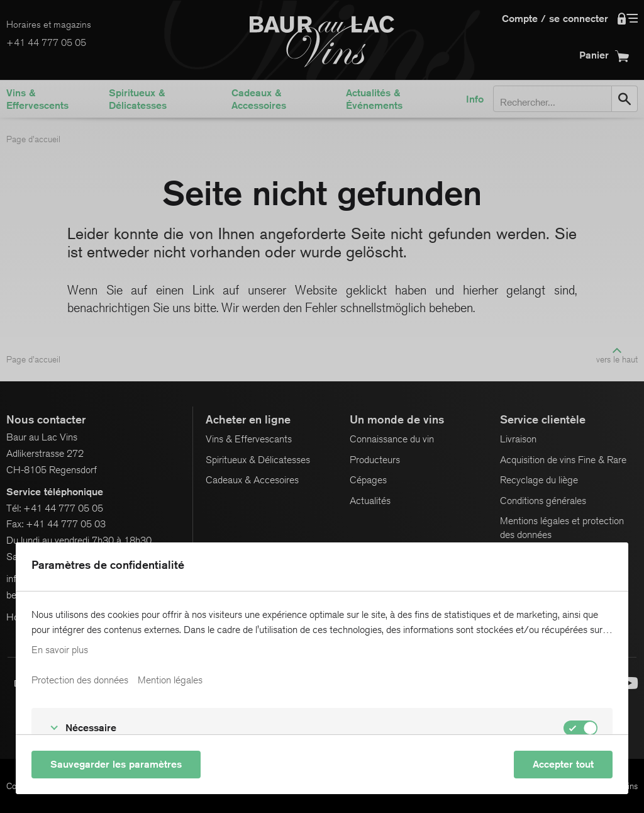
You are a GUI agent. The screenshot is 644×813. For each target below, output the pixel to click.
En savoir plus (60, 650)
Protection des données (80, 680)
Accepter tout (563, 764)
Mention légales (170, 680)
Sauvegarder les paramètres (116, 764)
